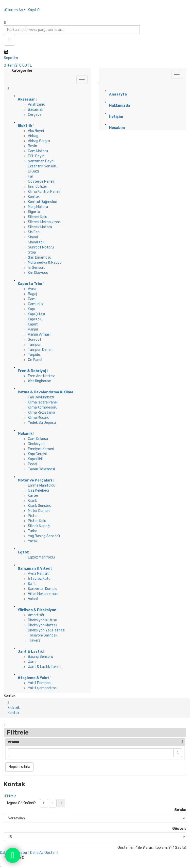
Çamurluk (36, 304)
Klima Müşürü (39, 418)
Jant (32, 662)
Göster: (179, 829)
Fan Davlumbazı (41, 397)
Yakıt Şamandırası (43, 688)
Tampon (35, 345)
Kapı (31, 309)
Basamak (36, 110)
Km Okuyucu (38, 273)
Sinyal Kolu (37, 242)
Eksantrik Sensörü (43, 166)
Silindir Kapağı (39, 526)
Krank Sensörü (40, 506)
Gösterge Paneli (41, 181)
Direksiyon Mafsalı (42, 625)
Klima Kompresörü (43, 407)
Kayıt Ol (34, 10)
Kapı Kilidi (35, 459)
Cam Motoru (38, 151)
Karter (33, 496)
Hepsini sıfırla (19, 767)
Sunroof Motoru (41, 247)
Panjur (33, 329)
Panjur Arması (39, 334)
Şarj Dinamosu (40, 257)
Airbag (33, 136)
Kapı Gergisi (37, 454)
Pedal (32, 464)
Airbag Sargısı (39, 141)
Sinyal (33, 237)
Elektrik (14, 708)
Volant (33, 599)
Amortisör (36, 615)
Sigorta (34, 212)
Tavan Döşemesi (41, 469)
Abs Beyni (36, 131)
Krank (32, 501)
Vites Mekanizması (43, 594)
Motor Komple (39, 511)
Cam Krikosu (38, 439)
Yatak (33, 541)
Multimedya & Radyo (45, 263)
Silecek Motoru (40, 227)
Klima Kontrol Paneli (44, 192)
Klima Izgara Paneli (43, 402)
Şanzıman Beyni (41, 161)
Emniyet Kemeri (41, 449)
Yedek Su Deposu (42, 423)
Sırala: (180, 810)
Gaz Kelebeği (38, 490)
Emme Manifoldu (42, 485)
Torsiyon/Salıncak (43, 635)
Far (31, 176)
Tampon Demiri (40, 350)
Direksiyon (36, 444)
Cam (32, 299)
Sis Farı (34, 232)
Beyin (32, 146)
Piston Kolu (37, 521)
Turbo (33, 531)
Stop (32, 252)
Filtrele (10, 796)
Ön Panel (35, 360)
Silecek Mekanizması (45, 222)
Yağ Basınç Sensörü (44, 536)
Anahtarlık (36, 104)
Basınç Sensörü (40, 657)
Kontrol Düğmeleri (42, 202)
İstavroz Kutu (39, 579)
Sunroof (35, 340)
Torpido (34, 355)
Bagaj (32, 294)
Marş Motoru (38, 207)
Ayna (32, 289)
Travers (34, 640)
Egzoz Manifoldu (41, 557)
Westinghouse (39, 381)
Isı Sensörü (37, 268)
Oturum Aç (14, 10)
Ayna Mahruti (39, 574)
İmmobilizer (38, 187)
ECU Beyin (36, 156)
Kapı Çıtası (36, 314)
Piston (33, 516)
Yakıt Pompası (40, 683)
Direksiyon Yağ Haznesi (47, 630)
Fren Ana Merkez (41, 376)
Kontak (34, 197)
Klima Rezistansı (41, 412)
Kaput (33, 324)
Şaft (32, 584)
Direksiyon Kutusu (42, 620)
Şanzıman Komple (43, 589)
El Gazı (33, 171)
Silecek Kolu (38, 217)
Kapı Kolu (35, 319)
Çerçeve (35, 115)
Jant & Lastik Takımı (45, 667)
